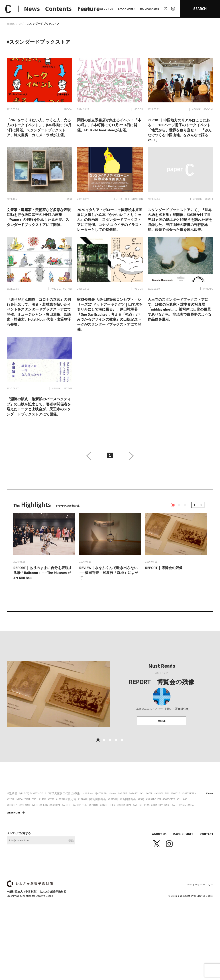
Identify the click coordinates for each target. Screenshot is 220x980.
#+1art (133, 830)
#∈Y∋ (113, 830)
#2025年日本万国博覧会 (122, 836)
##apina (88, 830)
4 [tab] (116, 777)
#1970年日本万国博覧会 (92, 836)
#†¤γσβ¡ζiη (101, 830)
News (32, 9)
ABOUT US (107, 9)
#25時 (141, 836)
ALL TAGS (85, 9)
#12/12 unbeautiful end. (22, 836)
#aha (191, 842)
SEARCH (200, 9)
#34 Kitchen (153, 836)
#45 (185, 836)
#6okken (12, 842)
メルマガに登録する (19, 870)
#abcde (66, 842)
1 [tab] (173, 505)
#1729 (51, 836)
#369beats (169, 836)
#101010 (175, 830)
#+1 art (123, 830)
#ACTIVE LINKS (141, 842)
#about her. (108, 842)
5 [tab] (122, 777)
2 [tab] (179, 505)
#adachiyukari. (161, 842)
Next (202, 505)
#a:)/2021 (55, 842)
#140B (42, 836)
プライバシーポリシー (200, 922)
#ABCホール (80, 842)
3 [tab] (185, 505)
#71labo (25, 842)
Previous (195, 505)
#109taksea (189, 830)
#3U (179, 836)
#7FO (35, 842)
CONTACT (207, 871)
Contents (58, 9)
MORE (162, 721)
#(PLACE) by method (31, 830)
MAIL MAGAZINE (150, 9)
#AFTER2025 (179, 842)
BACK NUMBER (126, 9)
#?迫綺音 (12, 830)
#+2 (142, 830)
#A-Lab (44, 842)
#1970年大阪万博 (66, 836)
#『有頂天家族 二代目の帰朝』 (63, 830)
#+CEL (149, 830)
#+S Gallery (162, 830)
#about (94, 842)
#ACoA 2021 (124, 842)
